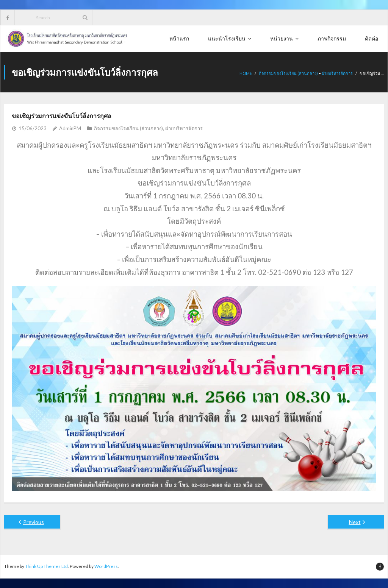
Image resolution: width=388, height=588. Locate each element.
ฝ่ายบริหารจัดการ (337, 73)
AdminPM (70, 128)
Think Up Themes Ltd (46, 566)
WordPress (106, 566)
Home (246, 73)
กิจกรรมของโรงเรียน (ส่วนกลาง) (288, 73)
